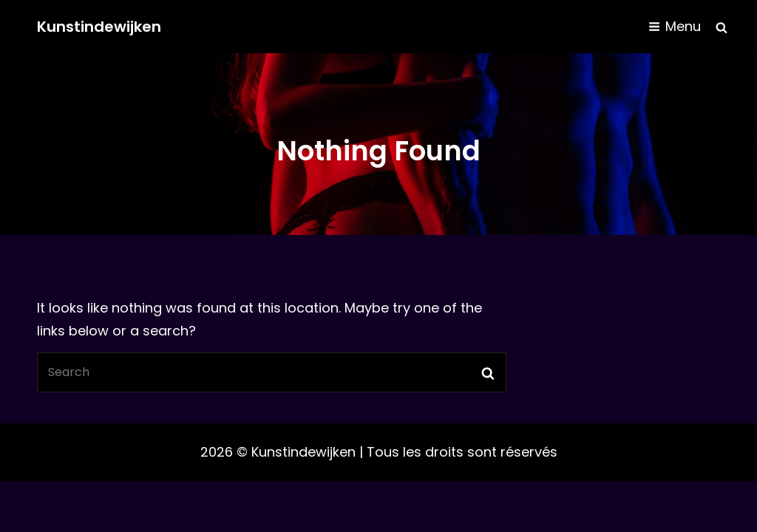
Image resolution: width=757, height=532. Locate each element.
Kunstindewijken (99, 27)
